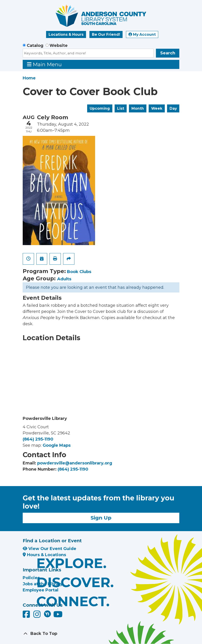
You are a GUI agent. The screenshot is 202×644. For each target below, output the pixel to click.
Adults (64, 279)
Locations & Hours (66, 34)
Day (173, 108)
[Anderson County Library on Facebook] (27, 616)
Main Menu (44, 64)
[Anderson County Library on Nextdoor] (47, 614)
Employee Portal (41, 590)
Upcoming (100, 108)
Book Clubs (79, 272)
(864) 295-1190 (38, 439)
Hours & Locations (44, 555)
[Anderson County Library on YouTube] (58, 616)
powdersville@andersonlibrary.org (75, 463)
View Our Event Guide (49, 549)
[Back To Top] (101, 634)
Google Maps (57, 445)
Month (138, 108)
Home (29, 78)
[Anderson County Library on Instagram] (38, 616)
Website (59, 46)
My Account (142, 34)
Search (168, 53)
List (121, 108)
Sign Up (101, 518)
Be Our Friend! (106, 34)
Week (157, 108)
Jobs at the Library (43, 584)
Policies (31, 578)
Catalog (35, 46)
